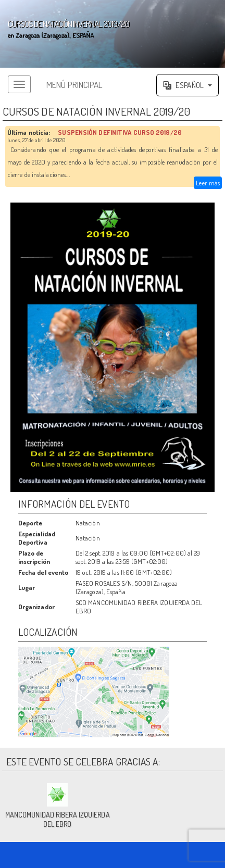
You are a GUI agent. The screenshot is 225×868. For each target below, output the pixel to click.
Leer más (208, 183)
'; (113, 34)
